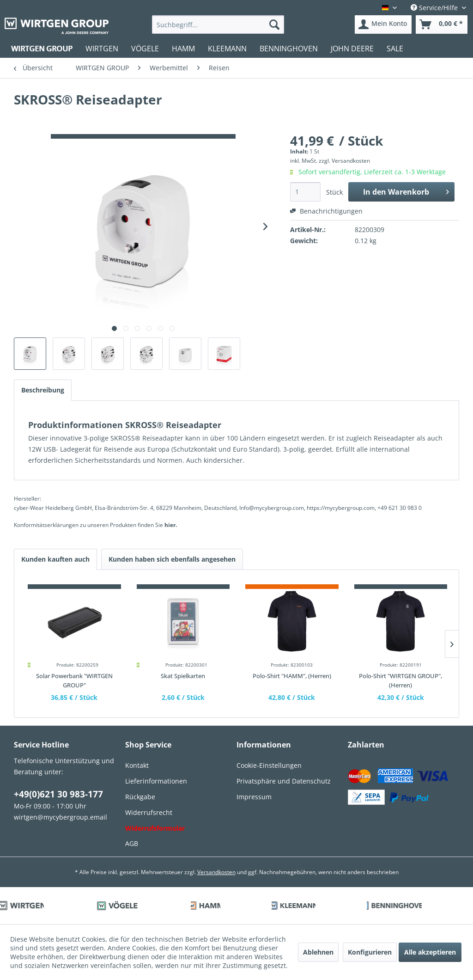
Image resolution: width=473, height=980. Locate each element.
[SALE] (395, 49)
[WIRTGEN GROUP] (42, 49)
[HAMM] (183, 49)
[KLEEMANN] (227, 49)
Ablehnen (318, 952)
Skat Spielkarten (183, 676)
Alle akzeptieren (430, 952)
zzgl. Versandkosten (344, 161)
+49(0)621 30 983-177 (58, 794)
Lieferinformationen (156, 781)
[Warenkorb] (442, 24)
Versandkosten (216, 872)
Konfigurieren (370, 952)
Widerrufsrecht (149, 812)
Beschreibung (43, 390)
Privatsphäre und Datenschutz (284, 781)
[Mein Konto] (383, 24)
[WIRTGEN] (102, 49)
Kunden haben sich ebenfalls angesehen (172, 559)
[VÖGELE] (145, 49)
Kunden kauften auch (55, 559)
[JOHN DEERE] (352, 49)
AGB (132, 843)
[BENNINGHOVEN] (289, 49)
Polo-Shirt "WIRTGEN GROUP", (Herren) (400, 680)
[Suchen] (274, 24)
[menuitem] (218, 24)
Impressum (254, 797)
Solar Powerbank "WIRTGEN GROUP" (74, 680)
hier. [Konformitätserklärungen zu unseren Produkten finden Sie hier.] (171, 525)
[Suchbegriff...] (218, 24)
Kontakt (137, 765)
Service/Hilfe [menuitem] (435, 8)
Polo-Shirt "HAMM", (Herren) (292, 676)
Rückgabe (140, 797)
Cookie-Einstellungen (269, 765)
